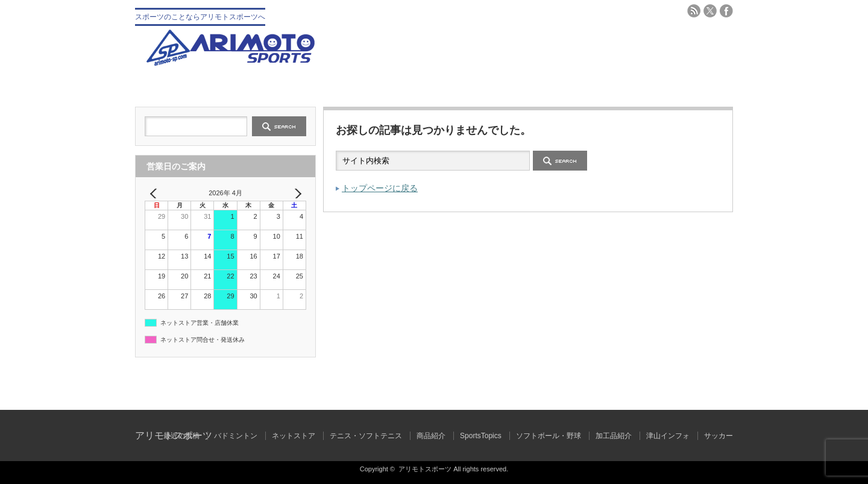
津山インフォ (668, 436)
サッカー (719, 436)
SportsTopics (481, 436)
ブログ (683, 86)
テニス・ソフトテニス (484, 86)
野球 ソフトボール (384, 86)
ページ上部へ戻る (857, 384)
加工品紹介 (614, 436)
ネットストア (294, 436)
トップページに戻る (380, 188)
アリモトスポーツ (425, 469)
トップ (185, 86)
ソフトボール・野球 (549, 436)
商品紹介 (431, 436)
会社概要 (285, 86)
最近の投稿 (181, 436)
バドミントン (583, 86)
